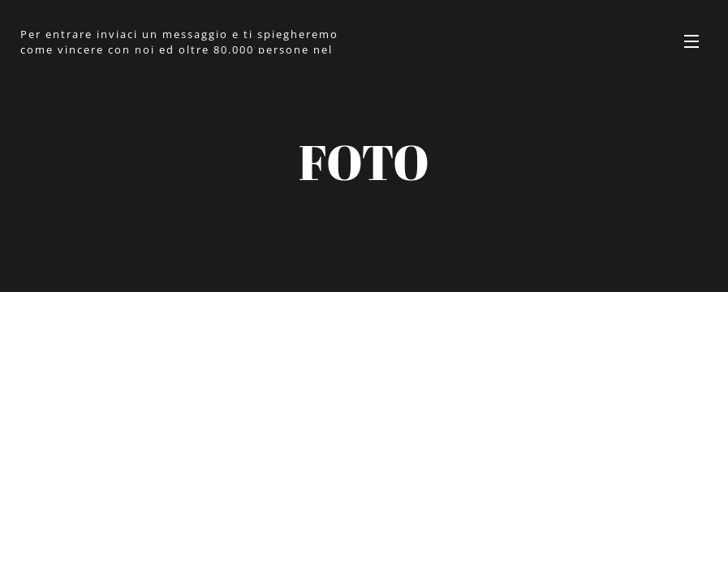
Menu (691, 41)
